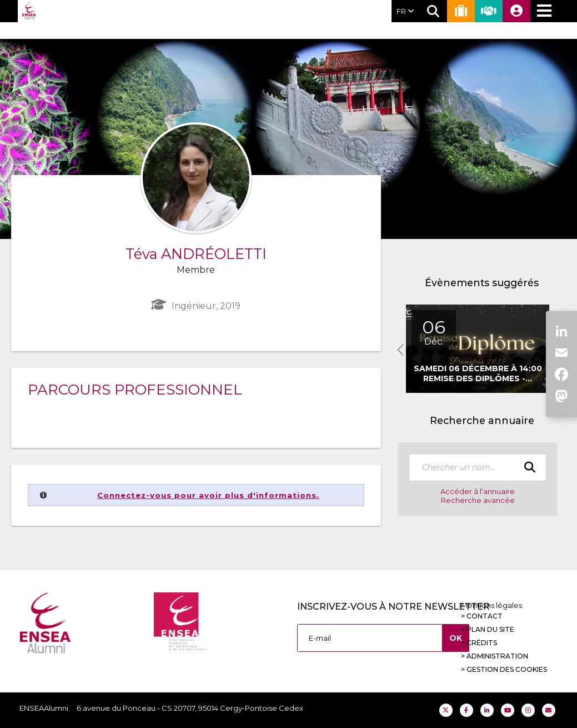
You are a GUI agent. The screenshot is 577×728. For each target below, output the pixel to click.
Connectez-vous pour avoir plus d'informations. (208, 495)
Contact (485, 616)
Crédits (482, 643)
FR (405, 11)
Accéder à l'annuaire (478, 491)
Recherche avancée (478, 500)
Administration (497, 656)
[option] (478, 349)
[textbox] (478, 467)
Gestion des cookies (507, 669)
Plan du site (490, 629)
